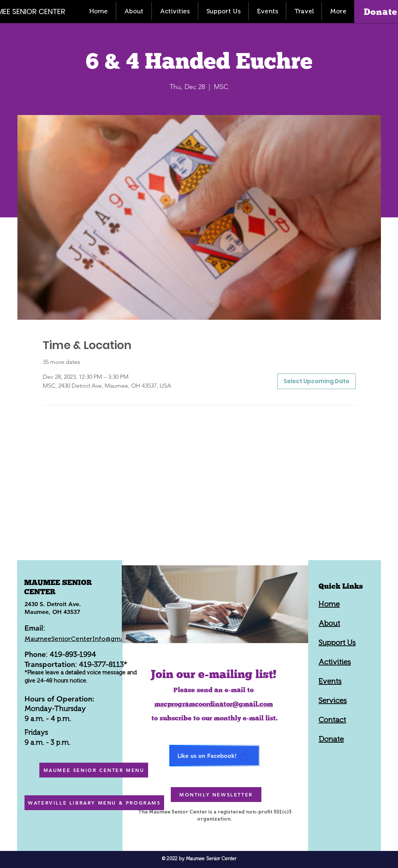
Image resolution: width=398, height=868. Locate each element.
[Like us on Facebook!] (215, 756)
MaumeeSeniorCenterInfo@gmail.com (84, 639)
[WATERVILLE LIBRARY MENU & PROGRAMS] (94, 803)
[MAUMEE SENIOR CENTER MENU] (94, 770)
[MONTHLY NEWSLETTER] (216, 795)
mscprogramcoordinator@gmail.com (214, 704)
